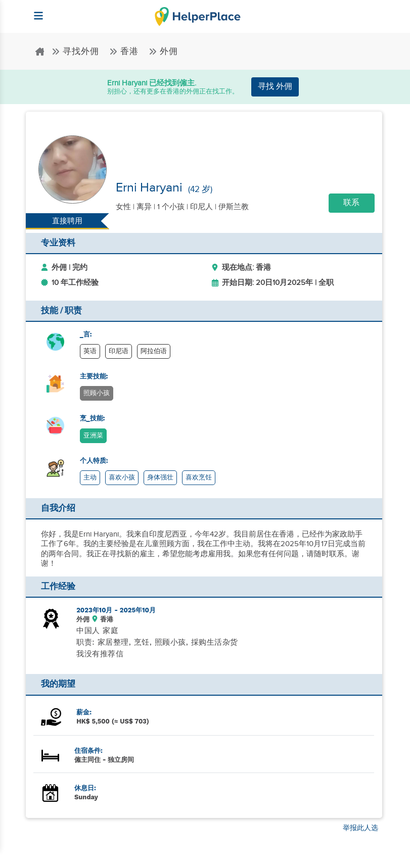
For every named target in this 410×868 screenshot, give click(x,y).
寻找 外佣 (275, 87)
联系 (351, 203)
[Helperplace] (34, 11)
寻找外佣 (77, 52)
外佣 (163, 52)
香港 (125, 52)
